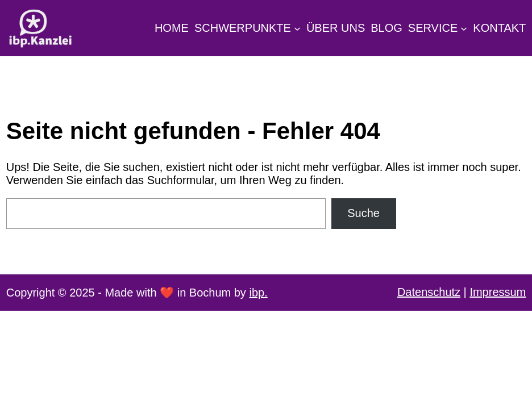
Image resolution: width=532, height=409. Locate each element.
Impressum (498, 292)
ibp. (258, 293)
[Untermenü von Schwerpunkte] (297, 28)
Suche (363, 213)
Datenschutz (429, 292)
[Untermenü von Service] (464, 28)
